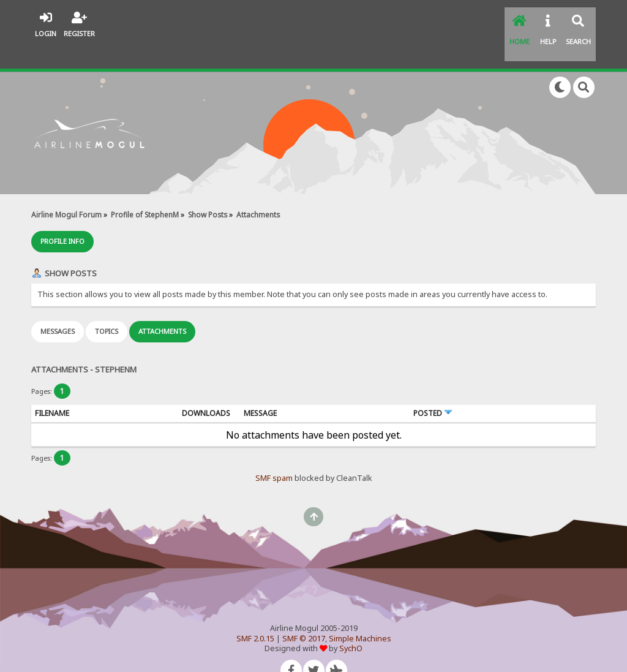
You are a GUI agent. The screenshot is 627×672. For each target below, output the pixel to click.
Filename (52, 389)
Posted (433, 389)
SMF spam (274, 454)
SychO (351, 624)
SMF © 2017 (304, 614)
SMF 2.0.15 (255, 614)
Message (260, 389)
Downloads (206, 389)
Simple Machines (360, 614)
